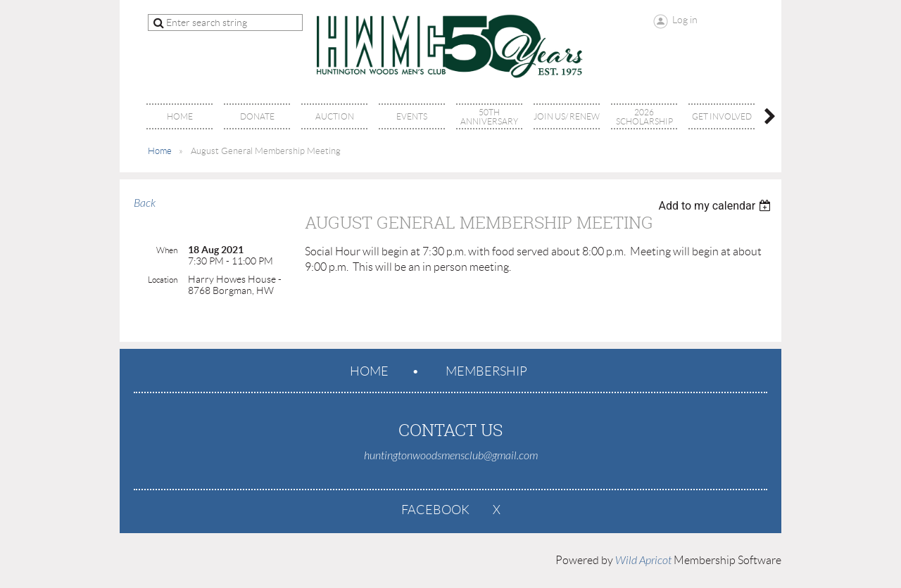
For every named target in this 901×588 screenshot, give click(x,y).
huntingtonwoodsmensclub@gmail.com (451, 456)
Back (145, 203)
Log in (685, 20)
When (167, 250)
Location (163, 280)
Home (160, 151)
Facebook (435, 510)
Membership (486, 371)
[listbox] (716, 206)
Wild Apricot (643, 561)
